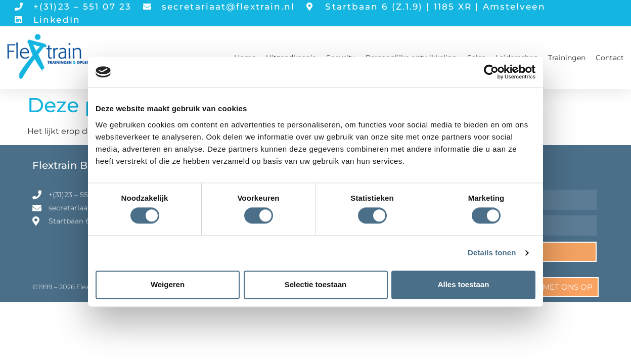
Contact (610, 58)
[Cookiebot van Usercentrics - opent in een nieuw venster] (491, 72)
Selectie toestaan (316, 284)
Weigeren (168, 284)
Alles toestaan (464, 284)
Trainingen (567, 58)
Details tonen (492, 253)
